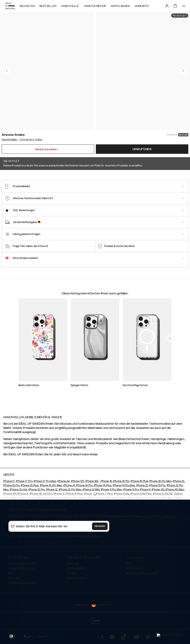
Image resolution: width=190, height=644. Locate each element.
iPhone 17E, (78, 501)
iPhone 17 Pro (24, 501)
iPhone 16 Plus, (140, 501)
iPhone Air (64, 501)
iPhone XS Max (175, 509)
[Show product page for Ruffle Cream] (166, 199)
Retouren (14, 598)
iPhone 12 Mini (91, 509)
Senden (100, 546)
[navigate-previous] (170, 373)
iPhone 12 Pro (37, 509)
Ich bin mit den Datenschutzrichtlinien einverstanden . (59, 556)
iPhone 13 (142, 505)
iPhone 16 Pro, (122, 501)
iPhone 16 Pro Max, (161, 501)
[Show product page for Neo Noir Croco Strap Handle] (90, 199)
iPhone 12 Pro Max (70, 509)
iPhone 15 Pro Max (51, 505)
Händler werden (77, 598)
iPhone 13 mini (18, 509)
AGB (129, 583)
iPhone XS (158, 509)
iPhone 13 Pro (157, 505)
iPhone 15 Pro (12, 505)
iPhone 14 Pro (84, 505)
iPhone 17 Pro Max (45, 501)
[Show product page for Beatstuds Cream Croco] (141, 199)
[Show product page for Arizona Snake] (14, 199)
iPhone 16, (107, 501)
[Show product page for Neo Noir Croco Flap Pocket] (39, 199)
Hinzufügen (142, 149)
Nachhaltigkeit (76, 588)
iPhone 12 (52, 509)
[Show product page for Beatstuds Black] (115, 199)
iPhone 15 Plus (30, 505)
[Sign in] (167, 6)
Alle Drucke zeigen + (176, 176)
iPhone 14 (69, 505)
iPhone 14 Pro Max (124, 505)
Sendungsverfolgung (22, 583)
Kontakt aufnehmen (21, 588)
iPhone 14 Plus (103, 505)
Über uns (73, 583)
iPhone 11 (145, 509)
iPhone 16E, (92, 501)
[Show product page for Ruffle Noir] (64, 199)
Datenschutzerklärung (89, 556)
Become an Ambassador (142, 593)
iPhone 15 (179, 501)
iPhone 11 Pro (131, 509)
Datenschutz (134, 588)
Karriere (72, 593)
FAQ (11, 593)
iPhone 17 (9, 501)
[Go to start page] (10, 6)
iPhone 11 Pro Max (111, 509)
